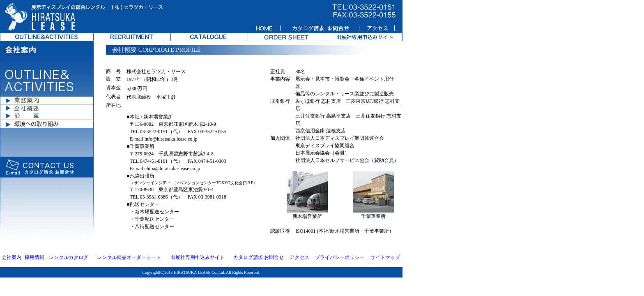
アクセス (299, 257)
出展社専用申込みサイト (198, 257)
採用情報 (34, 257)
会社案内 (11, 257)
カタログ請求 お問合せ (259, 257)
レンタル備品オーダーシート (129, 257)
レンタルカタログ (69, 257)
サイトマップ (385, 257)
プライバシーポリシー (340, 257)
